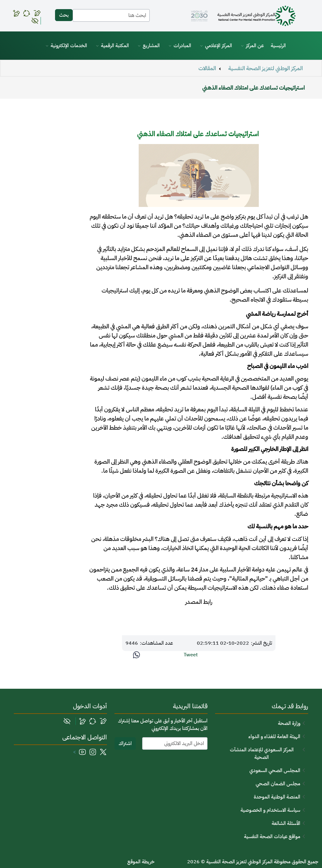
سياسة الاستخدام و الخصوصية (270, 810)
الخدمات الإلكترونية (69, 46)
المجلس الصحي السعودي (275, 771)
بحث (64, 15)
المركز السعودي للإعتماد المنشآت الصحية (262, 754)
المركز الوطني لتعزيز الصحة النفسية (266, 68)
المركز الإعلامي (219, 46)
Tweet (191, 655)
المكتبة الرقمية (115, 46)
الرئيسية (278, 46)
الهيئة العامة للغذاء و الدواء (274, 737)
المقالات (207, 68)
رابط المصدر (199, 602)
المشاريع (151, 46)
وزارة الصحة (289, 723)
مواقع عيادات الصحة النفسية (272, 837)
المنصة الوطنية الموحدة (277, 797)
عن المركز (255, 46)
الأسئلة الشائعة (286, 823)
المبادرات (182, 46)
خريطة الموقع (141, 862)
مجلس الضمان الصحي (278, 784)
